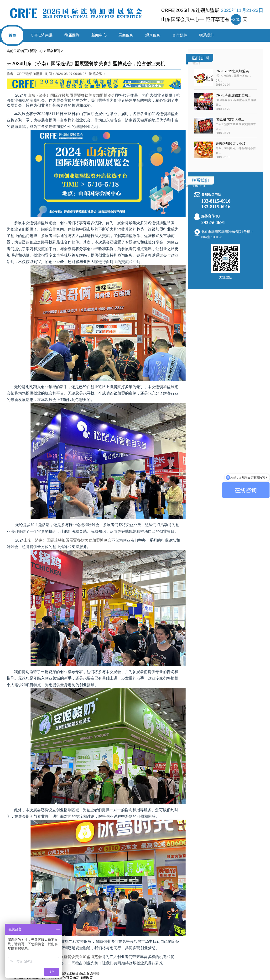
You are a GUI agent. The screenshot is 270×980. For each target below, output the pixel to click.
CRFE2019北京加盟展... (234, 71)
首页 (12, 35)
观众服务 (153, 35)
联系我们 (207, 35)
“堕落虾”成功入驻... (230, 119)
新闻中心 (99, 35)
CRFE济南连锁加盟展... (233, 95)
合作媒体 (180, 35)
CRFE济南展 (42, 35)
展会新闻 (53, 51)
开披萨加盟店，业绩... (232, 143)
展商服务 (126, 35)
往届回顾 (72, 35)
